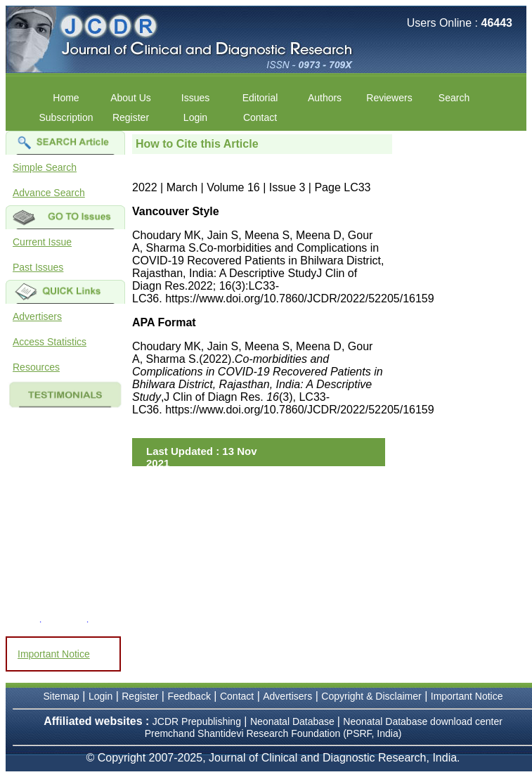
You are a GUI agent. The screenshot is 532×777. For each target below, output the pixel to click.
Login (195, 117)
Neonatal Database (294, 721)
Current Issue (42, 242)
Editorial (260, 98)
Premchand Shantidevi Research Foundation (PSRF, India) (273, 733)
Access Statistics (50, 342)
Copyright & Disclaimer (371, 696)
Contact (260, 117)
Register (131, 117)
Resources (36, 367)
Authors (325, 98)
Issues (195, 98)
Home (66, 98)
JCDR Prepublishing (197, 721)
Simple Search (45, 167)
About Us (131, 98)
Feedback (189, 696)
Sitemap (61, 696)
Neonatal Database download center (423, 721)
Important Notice (54, 654)
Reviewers (389, 98)
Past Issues (38, 267)
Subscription (66, 117)
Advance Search (49, 193)
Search (454, 98)
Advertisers (37, 316)
